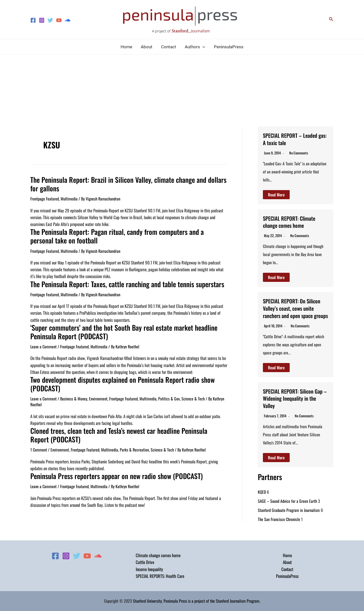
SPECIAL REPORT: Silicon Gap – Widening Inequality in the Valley (293, 405)
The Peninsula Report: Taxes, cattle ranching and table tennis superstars (120, 281)
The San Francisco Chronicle (279, 526)
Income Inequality (149, 569)
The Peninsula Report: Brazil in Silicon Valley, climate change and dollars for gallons (126, 183)
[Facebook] (33, 20)
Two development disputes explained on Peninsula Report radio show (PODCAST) (116, 380)
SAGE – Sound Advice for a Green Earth (287, 508)
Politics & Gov (169, 394)
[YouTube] (59, 20)
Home (287, 555)
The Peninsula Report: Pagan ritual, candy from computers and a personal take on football (128, 234)
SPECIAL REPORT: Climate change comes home (293, 222)
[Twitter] (50, 20)
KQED (262, 499)
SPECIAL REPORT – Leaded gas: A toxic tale (294, 139)
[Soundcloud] (67, 20)
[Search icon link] (331, 19)
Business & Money (74, 394)
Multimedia (69, 198)
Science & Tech (193, 394)
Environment (98, 394)
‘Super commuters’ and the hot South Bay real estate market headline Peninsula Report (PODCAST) (118, 329)
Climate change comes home (158, 555)
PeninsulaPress (287, 576)
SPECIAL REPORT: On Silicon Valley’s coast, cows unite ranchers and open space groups (294, 311)
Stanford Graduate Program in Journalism (289, 517)
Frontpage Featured (45, 198)
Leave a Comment (43, 343)
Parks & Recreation (134, 444)
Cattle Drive (145, 562)
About (287, 562)
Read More (276, 195)
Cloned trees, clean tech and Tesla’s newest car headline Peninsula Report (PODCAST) (123, 430)
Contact (287, 569)
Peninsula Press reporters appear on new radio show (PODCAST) (110, 470)
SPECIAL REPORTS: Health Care (160, 576)
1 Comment (39, 444)
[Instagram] (42, 20)
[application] (202, 47)
